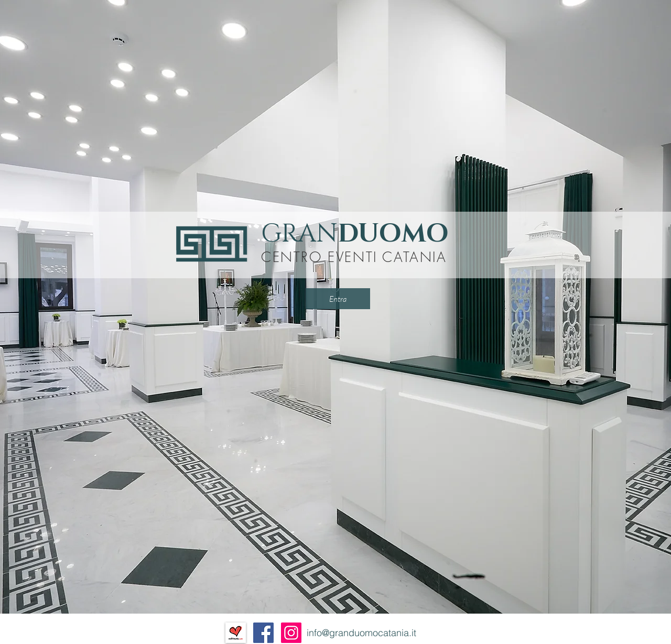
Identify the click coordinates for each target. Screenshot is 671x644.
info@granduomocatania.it (361, 633)
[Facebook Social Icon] (263, 633)
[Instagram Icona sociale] (291, 633)
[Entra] (338, 299)
